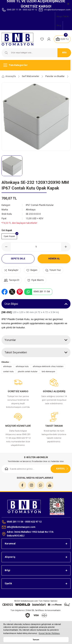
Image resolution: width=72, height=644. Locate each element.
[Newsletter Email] (36, 469)
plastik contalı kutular (28, 372)
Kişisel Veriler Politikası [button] (49, 633)
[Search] (36, 53)
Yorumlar (10, 340)
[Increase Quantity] (66, 247)
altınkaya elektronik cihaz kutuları (48, 366)
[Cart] (62, 39)
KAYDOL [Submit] (63, 469)
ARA (64, 53)
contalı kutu (8, 372)
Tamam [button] (36, 640)
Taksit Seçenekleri (16, 352)
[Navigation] (36, 65)
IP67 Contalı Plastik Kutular (40, 205)
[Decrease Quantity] (6, 247)
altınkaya (7, 366)
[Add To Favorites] (32, 270)
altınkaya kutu (22, 366)
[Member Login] (49, 39)
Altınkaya (31, 210)
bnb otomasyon (48, 372)
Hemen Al (54, 259)
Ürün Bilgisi (11, 304)
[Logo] (19, 39)
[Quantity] (36, 247)
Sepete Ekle (18, 259)
